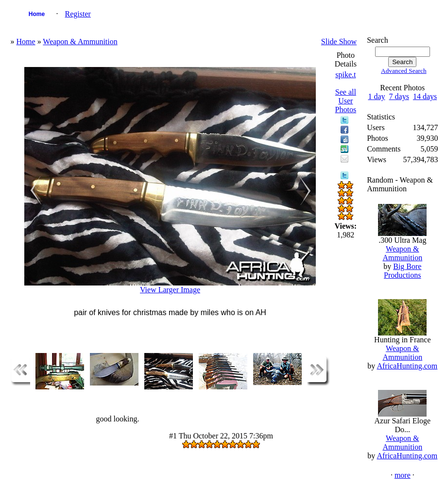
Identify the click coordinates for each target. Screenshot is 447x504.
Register (78, 14)
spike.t (345, 75)
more (403, 475)
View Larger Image (170, 290)
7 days (399, 96)
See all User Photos (346, 101)
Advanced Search (404, 71)
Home (37, 14)
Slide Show (339, 42)
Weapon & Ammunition (80, 42)
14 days (425, 96)
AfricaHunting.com (407, 366)
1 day (376, 96)
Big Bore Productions (403, 271)
